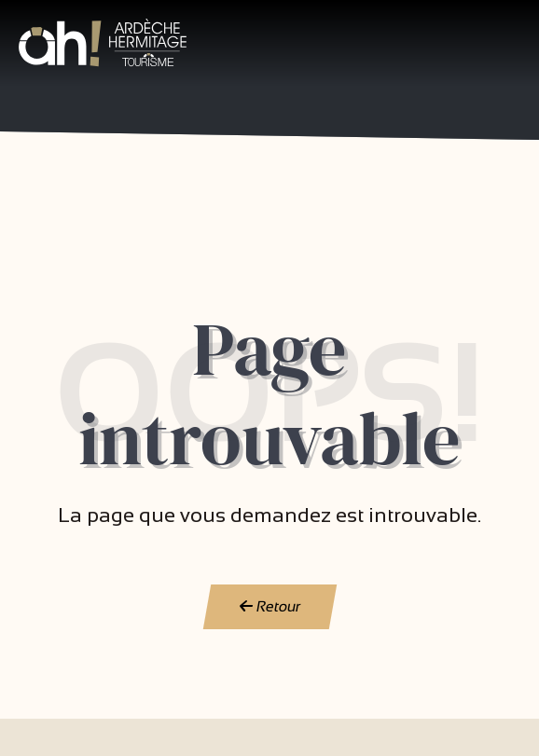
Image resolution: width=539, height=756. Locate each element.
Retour (269, 606)
